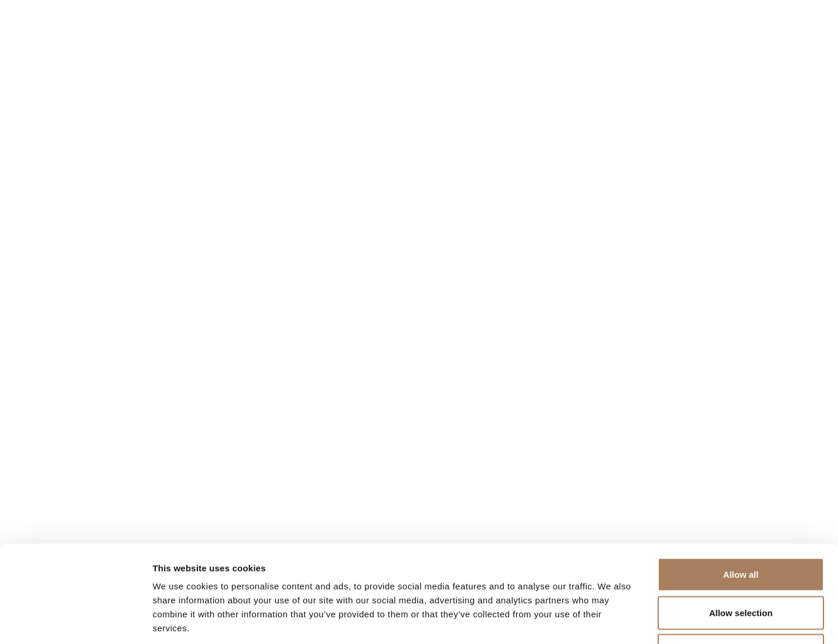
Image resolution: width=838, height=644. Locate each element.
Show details (611, 621)
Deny (741, 567)
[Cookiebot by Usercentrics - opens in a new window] (75, 621)
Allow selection (741, 530)
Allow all (741, 491)
